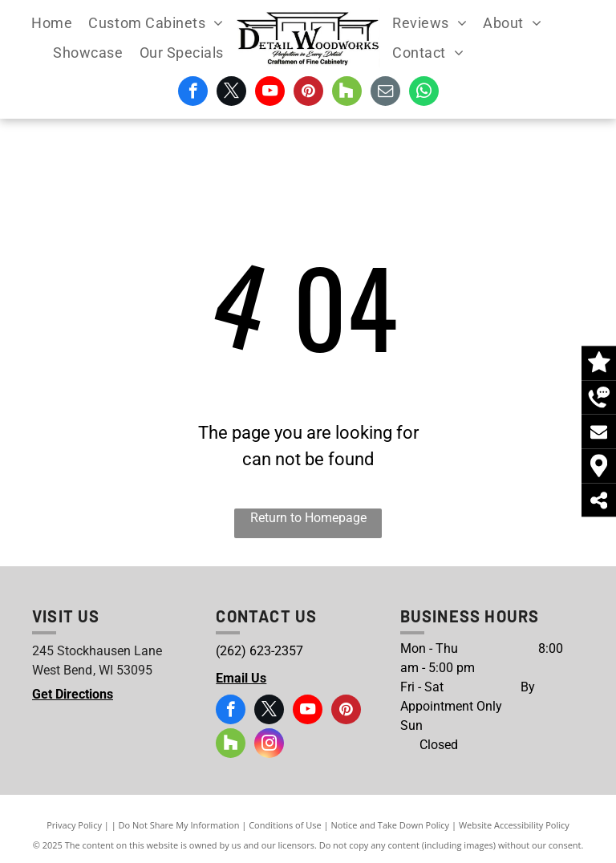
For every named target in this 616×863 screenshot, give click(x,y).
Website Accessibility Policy (514, 825)
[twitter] (231, 93)
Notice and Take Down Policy (391, 825)
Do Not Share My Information (179, 825)
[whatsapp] (424, 93)
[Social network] (347, 93)
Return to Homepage (308, 518)
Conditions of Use (285, 825)
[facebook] (193, 93)
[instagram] (269, 745)
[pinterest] (308, 93)
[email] (385, 93)
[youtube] (270, 93)
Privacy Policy (74, 825)
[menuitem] (52, 23)
